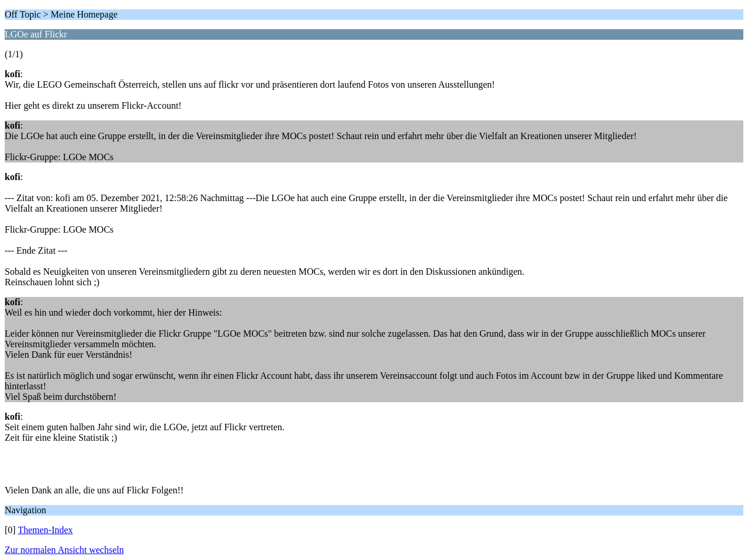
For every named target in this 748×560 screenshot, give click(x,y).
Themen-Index (45, 530)
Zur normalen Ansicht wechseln (64, 550)
